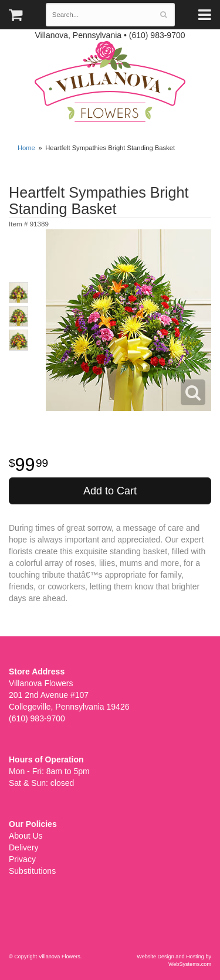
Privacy (22, 859)
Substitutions (32, 871)
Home (26, 148)
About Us (26, 836)
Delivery (24, 847)
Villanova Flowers (110, 82)
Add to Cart (110, 491)
